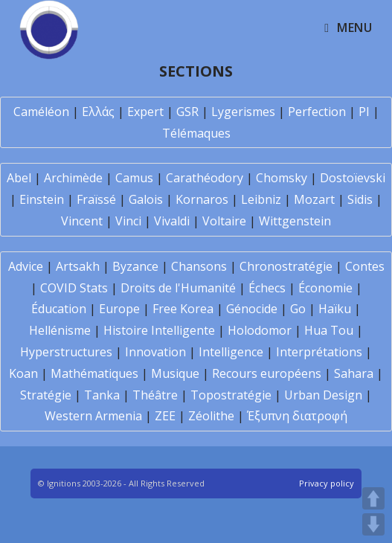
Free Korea (183, 309)
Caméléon (41, 112)
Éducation (59, 309)
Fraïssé (96, 199)
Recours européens (267, 373)
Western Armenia (93, 416)
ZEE (165, 416)
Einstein (42, 199)
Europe (119, 309)
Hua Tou (329, 330)
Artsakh (78, 266)
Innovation (155, 352)
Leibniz (261, 199)
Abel (19, 178)
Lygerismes (243, 112)
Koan (23, 373)
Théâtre (155, 395)
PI (364, 112)
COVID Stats (74, 288)
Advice (26, 266)
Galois (146, 199)
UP (373, 498)
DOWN (373, 524)
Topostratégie (231, 395)
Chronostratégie (286, 266)
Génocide (252, 309)
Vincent (82, 221)
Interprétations (319, 352)
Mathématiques (94, 373)
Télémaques (196, 133)
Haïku (335, 309)
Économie (325, 288)
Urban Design (323, 395)
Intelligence (231, 352)
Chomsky (282, 178)
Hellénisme (60, 330)
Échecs (267, 288)
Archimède (73, 178)
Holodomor (260, 330)
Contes (365, 266)
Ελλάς (98, 112)
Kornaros (202, 199)
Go (298, 309)
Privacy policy (327, 483)
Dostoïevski (353, 178)
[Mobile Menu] (348, 28)
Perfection (317, 112)
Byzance (135, 266)
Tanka (102, 395)
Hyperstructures (66, 352)
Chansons (199, 266)
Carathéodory (205, 178)
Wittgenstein (295, 221)
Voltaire (224, 221)
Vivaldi (172, 221)
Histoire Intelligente (159, 330)
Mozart (314, 199)
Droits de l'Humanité (178, 288)
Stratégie (46, 395)
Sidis (360, 199)
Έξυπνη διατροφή (297, 416)
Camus (134, 178)
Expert (145, 112)
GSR (187, 112)
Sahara (354, 373)
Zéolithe (211, 416)
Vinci (128, 221)
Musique (175, 373)
